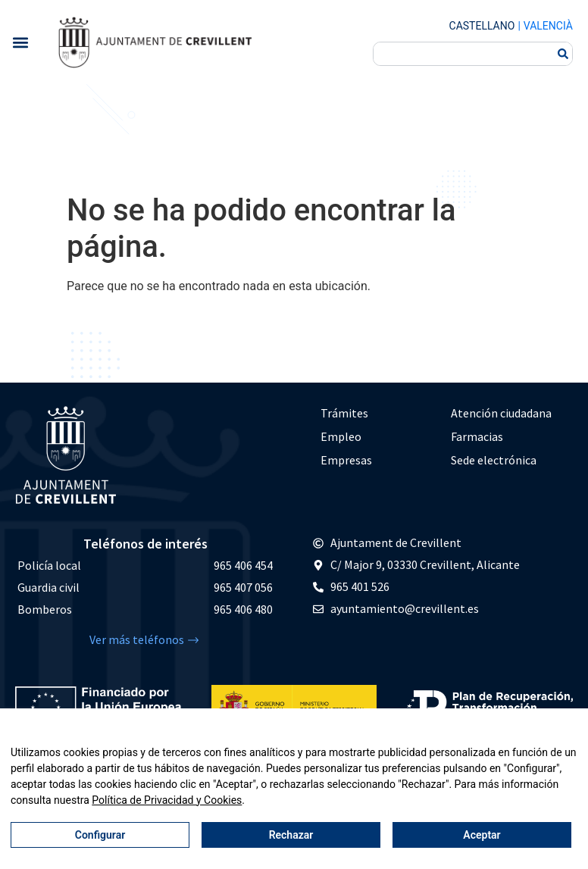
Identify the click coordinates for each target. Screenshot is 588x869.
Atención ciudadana (501, 413)
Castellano (482, 26)
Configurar (100, 835)
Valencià (548, 26)
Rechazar (291, 835)
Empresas (346, 460)
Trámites (344, 413)
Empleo (341, 436)
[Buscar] (563, 54)
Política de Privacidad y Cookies (167, 800)
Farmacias (477, 436)
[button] (20, 42)
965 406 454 (243, 565)
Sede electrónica (494, 460)
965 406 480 (243, 609)
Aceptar (482, 835)
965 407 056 (243, 587)
